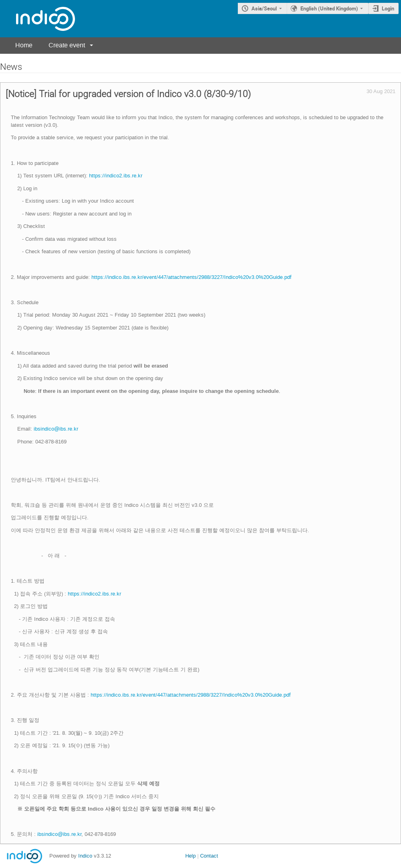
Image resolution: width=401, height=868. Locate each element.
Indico (85, 856)
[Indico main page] (37, 19)
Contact (209, 856)
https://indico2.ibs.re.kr (116, 176)
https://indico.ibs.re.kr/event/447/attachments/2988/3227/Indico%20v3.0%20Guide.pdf (191, 277)
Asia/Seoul (264, 8)
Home (24, 45)
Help (190, 856)
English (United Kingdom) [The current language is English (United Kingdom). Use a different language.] (329, 8)
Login (388, 8)
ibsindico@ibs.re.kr (56, 429)
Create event (67, 45)
